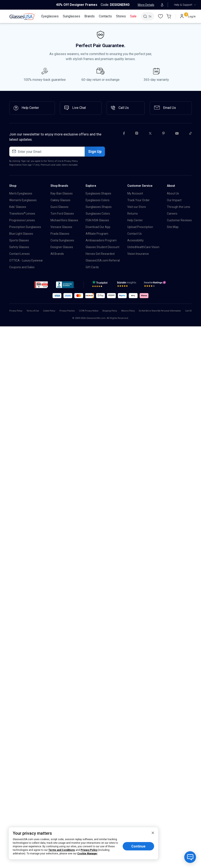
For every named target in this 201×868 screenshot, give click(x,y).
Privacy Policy (71, 161)
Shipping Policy (110, 311)
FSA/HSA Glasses (97, 220)
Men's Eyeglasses (21, 193)
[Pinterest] (164, 134)
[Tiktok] (190, 134)
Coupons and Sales (22, 267)
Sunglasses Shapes (99, 207)
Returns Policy (128, 311)
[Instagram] (137, 134)
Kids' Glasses (18, 207)
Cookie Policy (49, 311)
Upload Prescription (140, 227)
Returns (133, 214)
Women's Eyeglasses (23, 200)
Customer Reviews (179, 220)
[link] (23, 17)
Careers (172, 214)
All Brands (57, 254)
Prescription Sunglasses (25, 227)
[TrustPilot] (100, 285)
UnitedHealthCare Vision (143, 247)
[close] (153, 833)
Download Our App (98, 227)
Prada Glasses (60, 234)
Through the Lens (178, 207)
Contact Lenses (19, 254)
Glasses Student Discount (102, 247)
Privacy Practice (67, 311)
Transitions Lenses (22, 214)
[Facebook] (124, 134)
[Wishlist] (160, 16)
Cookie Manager (87, 854)
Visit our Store (137, 207)
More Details (146, 5)
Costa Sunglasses (62, 240)
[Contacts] (105, 16)
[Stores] (121, 16)
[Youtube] (177, 134)
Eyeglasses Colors (98, 200)
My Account (135, 193)
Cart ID (188, 311)
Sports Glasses (19, 240)
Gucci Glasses (59, 207)
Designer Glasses (62, 247)
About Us (173, 193)
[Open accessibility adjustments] (162, 5)
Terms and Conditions (62, 850)
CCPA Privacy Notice (89, 311)
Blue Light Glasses (21, 234)
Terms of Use (54, 161)
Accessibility (135, 240)
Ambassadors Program (101, 240)
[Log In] (188, 16)
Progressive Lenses (22, 220)
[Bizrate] (127, 285)
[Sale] (133, 16)
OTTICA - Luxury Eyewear (26, 260)
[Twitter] (150, 134)
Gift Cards (92, 267)
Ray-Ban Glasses (62, 193)
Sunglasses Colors (98, 214)
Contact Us (135, 234)
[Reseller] (155, 285)
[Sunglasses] (72, 16)
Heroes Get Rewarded (100, 254)
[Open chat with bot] (190, 857)
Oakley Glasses (60, 200)
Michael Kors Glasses (64, 220)
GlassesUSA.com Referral (103, 260)
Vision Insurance (138, 254)
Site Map (173, 227)
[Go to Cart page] (169, 16)
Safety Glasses (19, 247)
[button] (41, 285)
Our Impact (174, 200)
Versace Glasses (61, 227)
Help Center (135, 220)
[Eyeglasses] (50, 16)
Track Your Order (139, 200)
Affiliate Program (97, 234)
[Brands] (90, 16)
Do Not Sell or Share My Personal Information (160, 311)
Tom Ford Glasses (62, 214)
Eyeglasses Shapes (98, 193)
